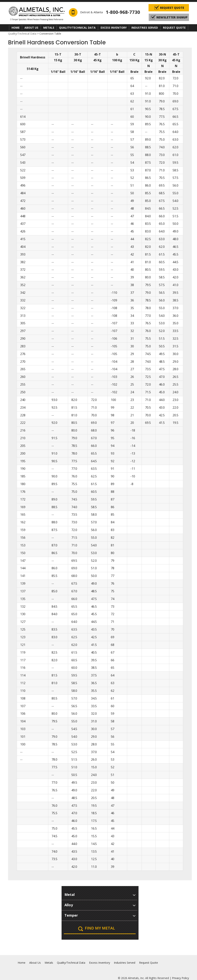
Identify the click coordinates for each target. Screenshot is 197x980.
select (134, 894)
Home (16, 28)
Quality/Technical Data (77, 28)
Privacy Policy (180, 978)
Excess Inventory (114, 28)
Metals (49, 28)
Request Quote (174, 28)
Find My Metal (100, 928)
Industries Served (145, 28)
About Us (31, 28)
